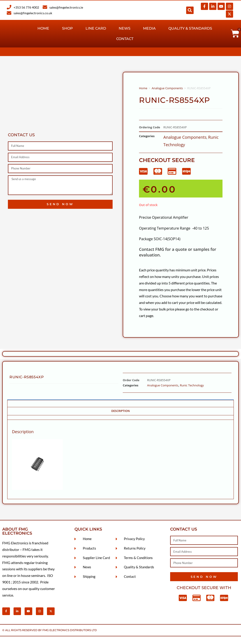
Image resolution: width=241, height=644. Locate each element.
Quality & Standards (190, 28)
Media (149, 28)
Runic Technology (192, 385)
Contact (125, 39)
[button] (190, 10)
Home (43, 28)
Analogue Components (167, 88)
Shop (67, 28)
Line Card (96, 28)
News (125, 28)
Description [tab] (120, 411)
